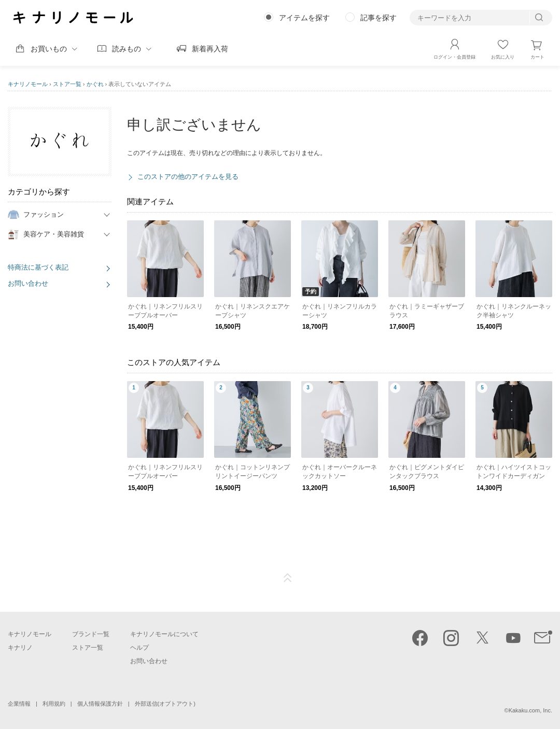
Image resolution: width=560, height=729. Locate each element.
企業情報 (19, 704)
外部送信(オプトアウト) (165, 704)
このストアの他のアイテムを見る (188, 177)
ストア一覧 (67, 84)
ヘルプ (139, 648)
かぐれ (95, 84)
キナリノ (20, 648)
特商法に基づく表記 (38, 267)
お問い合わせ (28, 283)
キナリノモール (28, 84)
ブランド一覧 (91, 634)
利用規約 (54, 704)
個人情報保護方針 (100, 704)
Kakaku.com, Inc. (530, 710)
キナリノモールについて (164, 634)
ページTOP (288, 578)
